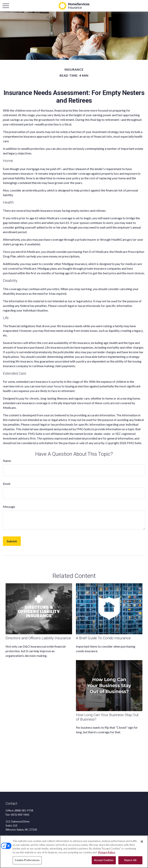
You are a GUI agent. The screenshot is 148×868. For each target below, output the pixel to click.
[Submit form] (12, 541)
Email (7, 484)
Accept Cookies (104, 860)
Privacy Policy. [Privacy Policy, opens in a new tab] (107, 852)
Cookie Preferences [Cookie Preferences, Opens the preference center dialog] (27, 860)
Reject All (130, 860)
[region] (74, 852)
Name (7, 461)
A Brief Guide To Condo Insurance (103, 638)
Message (9, 507)
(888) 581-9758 (24, 810)
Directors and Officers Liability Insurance (38, 638)
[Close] (142, 842)
